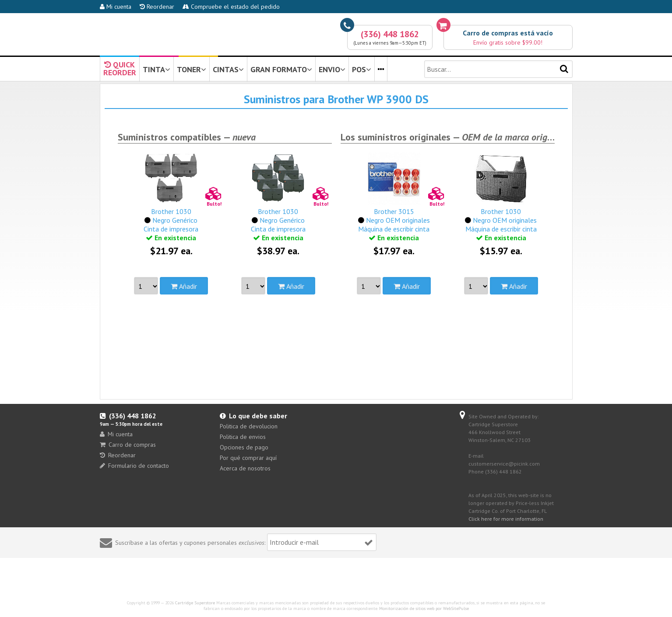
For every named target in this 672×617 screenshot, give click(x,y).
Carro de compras (128, 445)
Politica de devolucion (249, 426)
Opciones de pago (244, 447)
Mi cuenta (116, 7)
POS (362, 69)
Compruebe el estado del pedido (231, 7)
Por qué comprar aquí (248, 458)
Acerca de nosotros (245, 468)
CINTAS (228, 69)
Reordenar (157, 7)
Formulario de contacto (134, 466)
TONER (192, 69)
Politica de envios (243, 437)
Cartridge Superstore (195, 603)
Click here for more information (506, 519)
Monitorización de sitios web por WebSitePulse (424, 608)
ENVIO (332, 69)
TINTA (157, 69)
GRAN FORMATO (281, 69)
